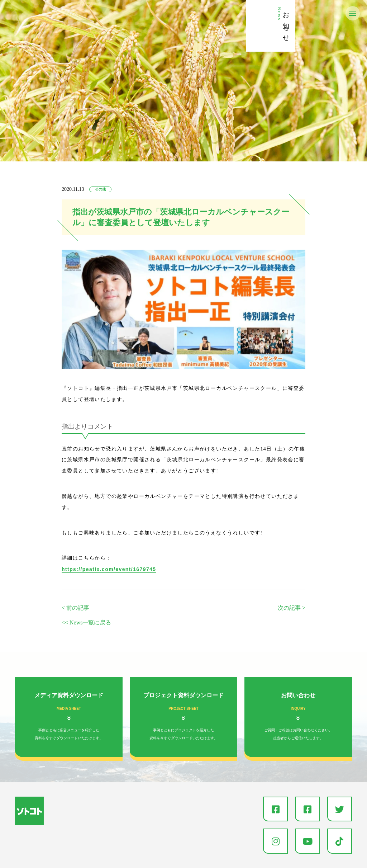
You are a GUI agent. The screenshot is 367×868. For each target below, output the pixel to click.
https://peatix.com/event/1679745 (109, 569)
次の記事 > (292, 608)
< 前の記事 (75, 608)
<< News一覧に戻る (86, 622)
